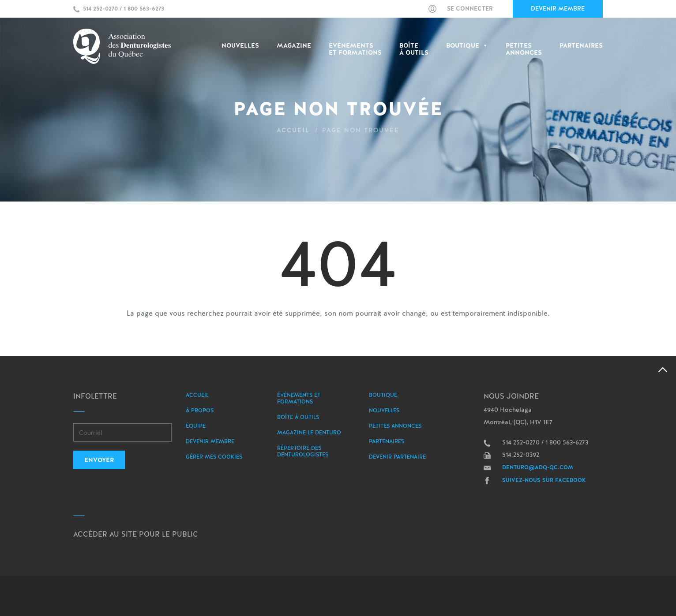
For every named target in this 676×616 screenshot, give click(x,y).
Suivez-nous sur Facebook (544, 480)
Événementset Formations (355, 49)
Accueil (293, 130)
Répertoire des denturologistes (303, 451)
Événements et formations (299, 398)
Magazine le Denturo (309, 433)
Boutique (467, 46)
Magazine (294, 46)
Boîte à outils (414, 49)
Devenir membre (558, 9)
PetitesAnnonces (524, 49)
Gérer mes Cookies (214, 457)
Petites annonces (395, 426)
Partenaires (581, 46)
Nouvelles (240, 46)
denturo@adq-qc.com (538, 467)
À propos (200, 411)
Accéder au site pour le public (136, 534)
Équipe (196, 426)
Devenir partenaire (397, 457)
